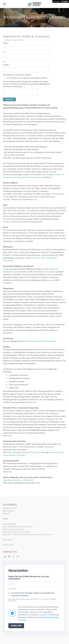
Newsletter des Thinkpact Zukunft (17, 75)
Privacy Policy (8, 545)
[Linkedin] (5, 557)
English (65, 1)
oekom (39, 177)
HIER (10, 436)
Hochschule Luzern (33, 452)
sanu (50, 280)
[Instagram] (9, 557)
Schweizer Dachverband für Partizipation (39, 341)
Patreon (6, 222)
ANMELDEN (16, 626)
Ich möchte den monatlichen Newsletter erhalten (27, 78)
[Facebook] (13, 557)
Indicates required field (13, 40)
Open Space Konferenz (13, 480)
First (4, 52)
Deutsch (57, 1)
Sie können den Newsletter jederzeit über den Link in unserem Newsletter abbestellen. (32, 600)
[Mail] (18, 557)
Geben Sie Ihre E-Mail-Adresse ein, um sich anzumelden (29, 578)
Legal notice (8, 540)
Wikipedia (17, 452)
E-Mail (6, 65)
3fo (39, 277)
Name (6, 43)
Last (4, 61)
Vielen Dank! (13, 589)
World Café (29, 480)
